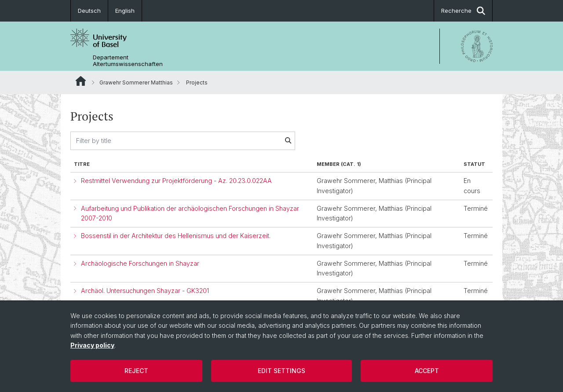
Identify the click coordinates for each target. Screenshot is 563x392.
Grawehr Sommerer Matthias (136, 82)
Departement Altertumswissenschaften (128, 61)
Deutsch (89, 11)
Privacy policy (92, 345)
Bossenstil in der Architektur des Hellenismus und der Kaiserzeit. (176, 236)
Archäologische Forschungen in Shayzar (140, 263)
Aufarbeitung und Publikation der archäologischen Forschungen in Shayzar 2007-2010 (190, 213)
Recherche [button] (463, 11)
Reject (136, 371)
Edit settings (281, 371)
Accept (427, 371)
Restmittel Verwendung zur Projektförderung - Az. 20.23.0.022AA (176, 181)
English (125, 11)
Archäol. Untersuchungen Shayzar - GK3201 (145, 291)
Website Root (81, 81)
